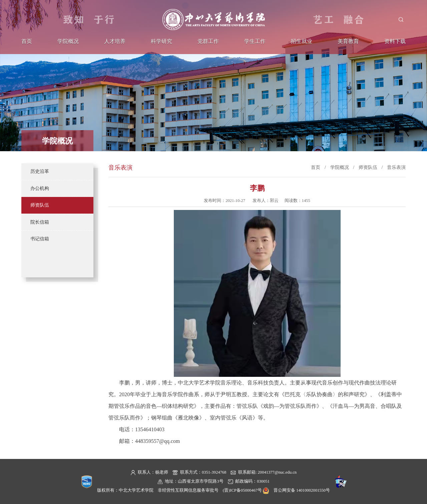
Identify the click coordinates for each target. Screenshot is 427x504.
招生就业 (302, 41)
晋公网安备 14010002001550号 (302, 490)
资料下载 (395, 41)
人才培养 (115, 41)
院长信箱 (40, 222)
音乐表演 (396, 167)
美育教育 (348, 41)
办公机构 (40, 188)
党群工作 (208, 41)
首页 (27, 41)
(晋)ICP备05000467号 (242, 490)
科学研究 (161, 41)
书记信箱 (40, 239)
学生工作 (255, 41)
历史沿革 (40, 171)
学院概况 (68, 41)
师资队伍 (40, 205)
